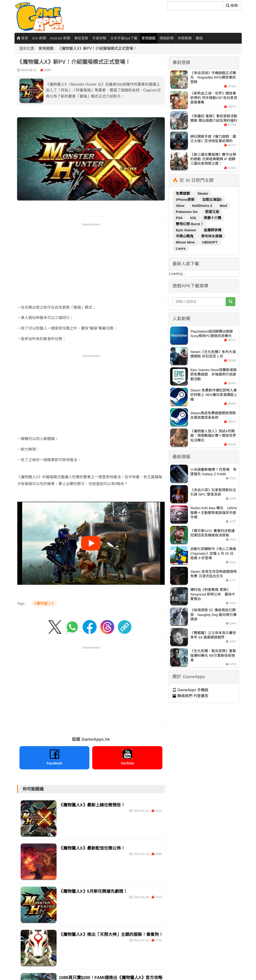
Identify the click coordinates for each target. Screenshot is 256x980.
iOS (194, 218)
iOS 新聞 (39, 38)
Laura (181, 248)
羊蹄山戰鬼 (185, 236)
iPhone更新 (186, 199)
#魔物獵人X (44, 603)
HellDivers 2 (203, 206)
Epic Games (186, 230)
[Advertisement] (91, 260)
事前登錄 (81, 38)
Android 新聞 (60, 38)
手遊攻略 (99, 38)
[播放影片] (91, 543)
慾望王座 (212, 212)
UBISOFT (210, 242)
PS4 (180, 218)
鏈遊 (199, 38)
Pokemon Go (187, 212)
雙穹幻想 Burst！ (190, 224)
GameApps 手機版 (190, 690)
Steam (203, 193)
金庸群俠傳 (212, 230)
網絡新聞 (167, 38)
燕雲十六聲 (212, 218)
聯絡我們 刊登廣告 (190, 696)
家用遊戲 (149, 38)
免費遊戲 (183, 193)
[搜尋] (195, 6)
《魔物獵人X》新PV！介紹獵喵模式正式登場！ (97, 48)
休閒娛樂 (185, 38)
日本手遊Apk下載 (124, 38)
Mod (223, 206)
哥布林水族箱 (212, 236)
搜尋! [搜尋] (232, 6)
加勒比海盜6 (212, 199)
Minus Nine (186, 242)
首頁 (22, 38)
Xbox (181, 206)
